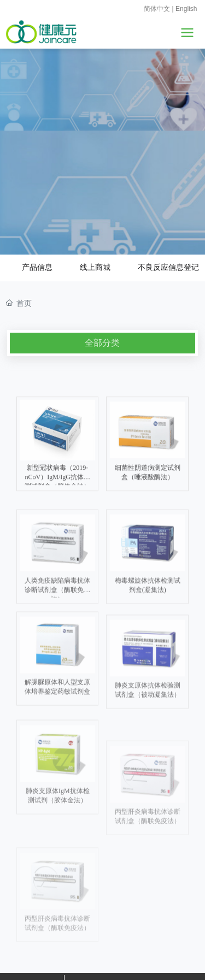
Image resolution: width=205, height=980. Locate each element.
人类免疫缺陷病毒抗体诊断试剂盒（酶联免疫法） (57, 656)
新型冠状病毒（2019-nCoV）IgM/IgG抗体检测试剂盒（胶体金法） (57, 542)
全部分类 (102, 343)
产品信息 (37, 267)
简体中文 (157, 9)
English (186, 9)
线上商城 (95, 268)
